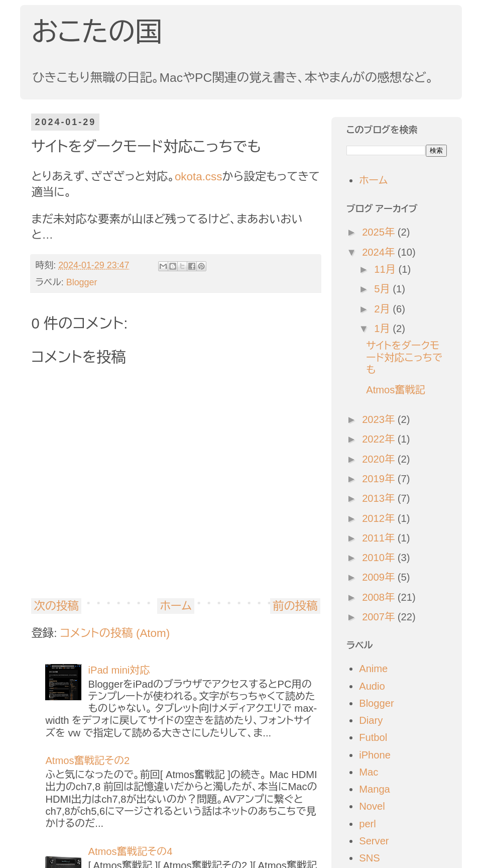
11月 (386, 269)
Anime (373, 669)
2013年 (380, 498)
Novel (372, 806)
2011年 (380, 538)
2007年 (380, 617)
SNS (369, 858)
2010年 (380, 558)
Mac (369, 772)
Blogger (82, 282)
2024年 (380, 252)
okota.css (199, 177)
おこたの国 (97, 32)
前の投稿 (295, 606)
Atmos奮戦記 (396, 390)
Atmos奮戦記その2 (87, 761)
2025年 (380, 232)
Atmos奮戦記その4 (130, 851)
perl (368, 824)
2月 (383, 309)
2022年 (380, 439)
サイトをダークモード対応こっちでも (404, 358)
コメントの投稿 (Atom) (115, 633)
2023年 (380, 419)
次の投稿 (56, 606)
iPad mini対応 (119, 670)
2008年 (380, 597)
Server (374, 841)
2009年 (380, 577)
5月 (383, 289)
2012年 (380, 518)
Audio (372, 686)
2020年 (380, 459)
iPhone (375, 755)
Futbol (373, 737)
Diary (371, 720)
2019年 (380, 479)
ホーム (175, 606)
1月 (383, 329)
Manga (375, 789)
